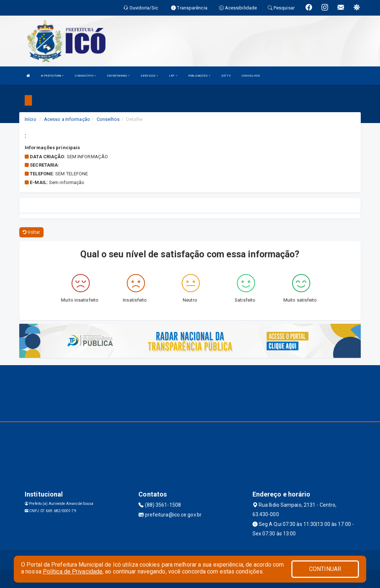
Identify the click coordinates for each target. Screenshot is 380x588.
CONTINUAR (325, 569)
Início (31, 119)
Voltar (31, 232)
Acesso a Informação (67, 119)
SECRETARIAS (118, 76)
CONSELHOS (251, 76)
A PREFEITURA (52, 76)
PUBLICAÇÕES (199, 76)
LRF (173, 76)
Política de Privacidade (73, 571)
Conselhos (108, 119)
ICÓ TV (226, 76)
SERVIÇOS (149, 76)
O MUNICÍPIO (85, 76)
